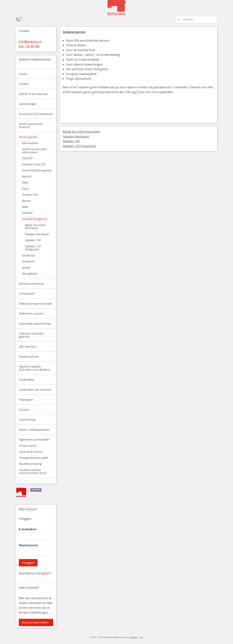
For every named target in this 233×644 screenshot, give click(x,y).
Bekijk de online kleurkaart (81, 132)
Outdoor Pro (30, 195)
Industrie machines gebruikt (31, 335)
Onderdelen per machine (35, 390)
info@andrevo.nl (30, 41)
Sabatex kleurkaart (76, 136)
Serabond (28, 255)
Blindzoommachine (31, 284)
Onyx (25, 189)
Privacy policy (28, 446)
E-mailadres (28, 529)
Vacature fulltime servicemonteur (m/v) (32, 471)
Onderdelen (26, 379)
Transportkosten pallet (33, 458)
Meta (25, 182)
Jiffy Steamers (28, 346)
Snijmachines (27, 419)
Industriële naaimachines (35, 323)
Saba (25, 207)
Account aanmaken (35, 622)
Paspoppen (26, 399)
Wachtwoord (28, 545)
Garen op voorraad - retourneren (35, 151)
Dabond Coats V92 (34, 164)
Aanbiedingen (28, 104)
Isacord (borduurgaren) (37, 170)
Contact (24, 84)
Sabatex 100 (71, 141)
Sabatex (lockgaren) (34, 219)
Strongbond (29, 273)
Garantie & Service (31, 452)
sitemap (134, 637)
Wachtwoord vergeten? (35, 573)
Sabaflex (27, 213)
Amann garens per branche (31, 125)
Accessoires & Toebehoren (36, 114)
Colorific (27, 158)
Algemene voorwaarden (34, 439)
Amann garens (28, 137)
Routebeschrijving (30, 464)
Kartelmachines (29, 357)
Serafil (26, 267)
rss (141, 637)
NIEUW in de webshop (33, 94)
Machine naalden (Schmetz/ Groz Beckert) (34, 368)
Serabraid (28, 261)
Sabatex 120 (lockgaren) (79, 146)
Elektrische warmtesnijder (35, 304)
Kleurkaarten (30, 143)
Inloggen (28, 563)
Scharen (24, 410)
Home (23, 74)
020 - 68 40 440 (29, 46)
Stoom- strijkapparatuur (34, 430)
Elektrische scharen (31, 313)
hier (134, 92)
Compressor (27, 293)
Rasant (26, 201)
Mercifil (27, 176)
